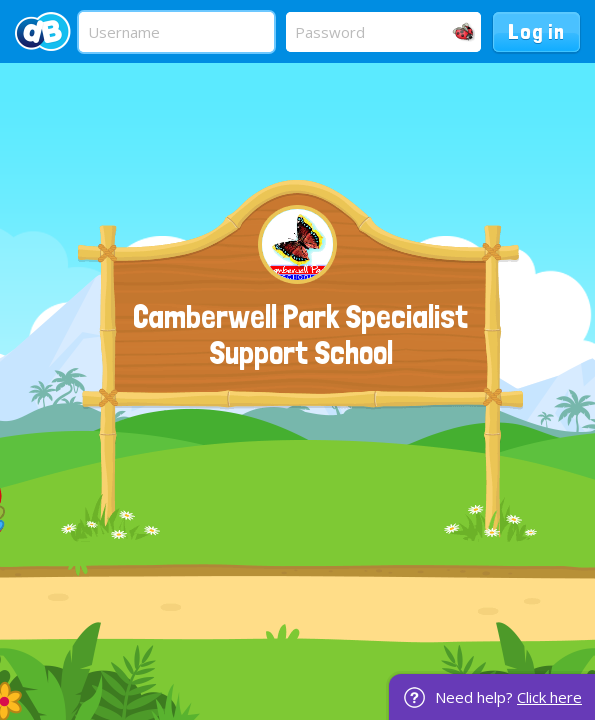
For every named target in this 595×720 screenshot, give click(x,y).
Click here (549, 697)
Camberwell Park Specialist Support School (300, 335)
